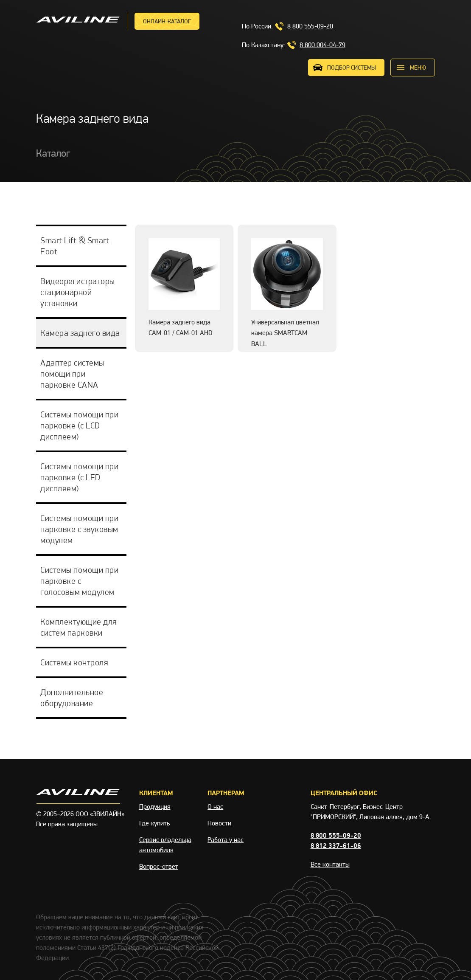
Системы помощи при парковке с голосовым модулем (79, 581)
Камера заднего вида (80, 333)
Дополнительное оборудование (72, 698)
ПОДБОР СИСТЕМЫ (352, 68)
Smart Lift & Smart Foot (75, 246)
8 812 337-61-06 (336, 846)
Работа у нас (226, 840)
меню (418, 68)
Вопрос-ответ (159, 866)
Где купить (154, 823)
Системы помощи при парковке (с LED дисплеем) (79, 477)
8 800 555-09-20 (310, 26)
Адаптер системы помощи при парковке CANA (72, 374)
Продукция (155, 807)
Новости (219, 823)
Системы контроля (74, 662)
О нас (215, 807)
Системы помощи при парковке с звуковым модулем (79, 529)
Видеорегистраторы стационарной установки (78, 292)
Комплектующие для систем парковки (78, 627)
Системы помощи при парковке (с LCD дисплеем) (79, 425)
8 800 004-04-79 (322, 45)
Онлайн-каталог (167, 21)
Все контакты (330, 864)
